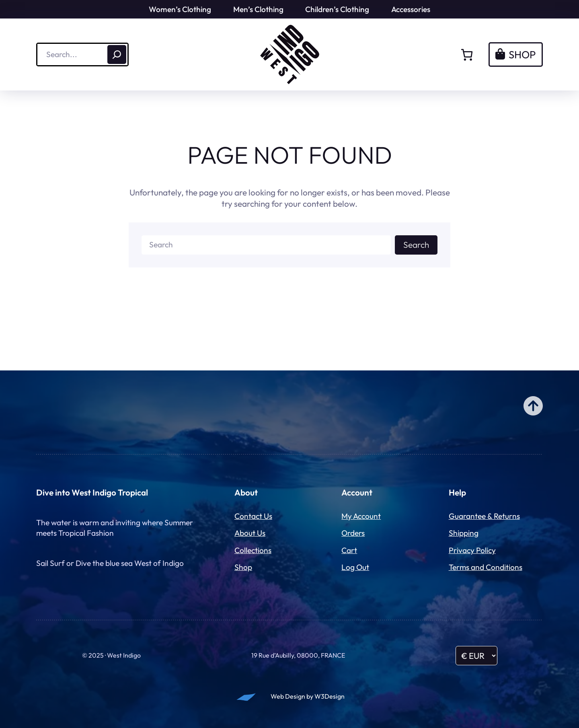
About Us (250, 533)
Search (416, 245)
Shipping (464, 533)
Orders (353, 533)
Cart (349, 550)
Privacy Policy (472, 550)
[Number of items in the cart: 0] (467, 55)
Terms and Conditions (486, 567)
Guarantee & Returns (484, 516)
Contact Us (253, 516)
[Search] (117, 54)
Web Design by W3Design (308, 696)
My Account (361, 516)
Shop (243, 567)
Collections (253, 550)
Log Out (355, 567)
